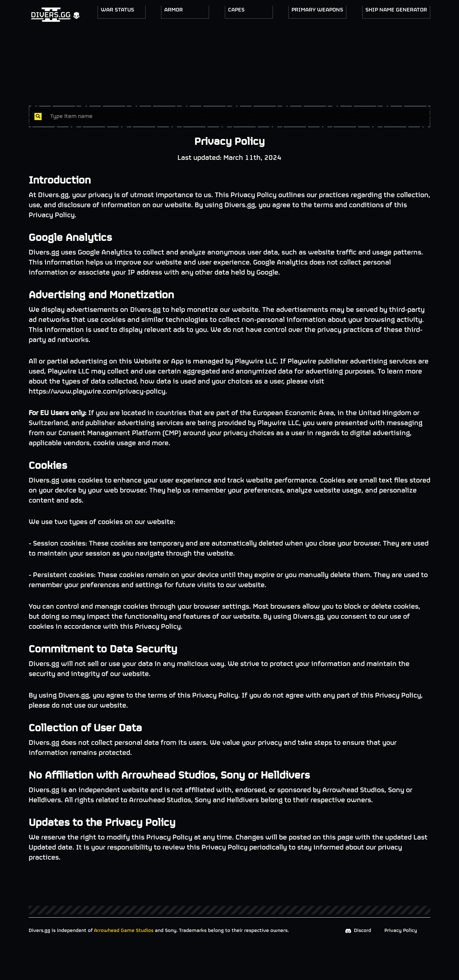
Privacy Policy (401, 931)
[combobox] (237, 116)
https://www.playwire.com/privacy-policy (97, 392)
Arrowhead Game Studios (124, 931)
